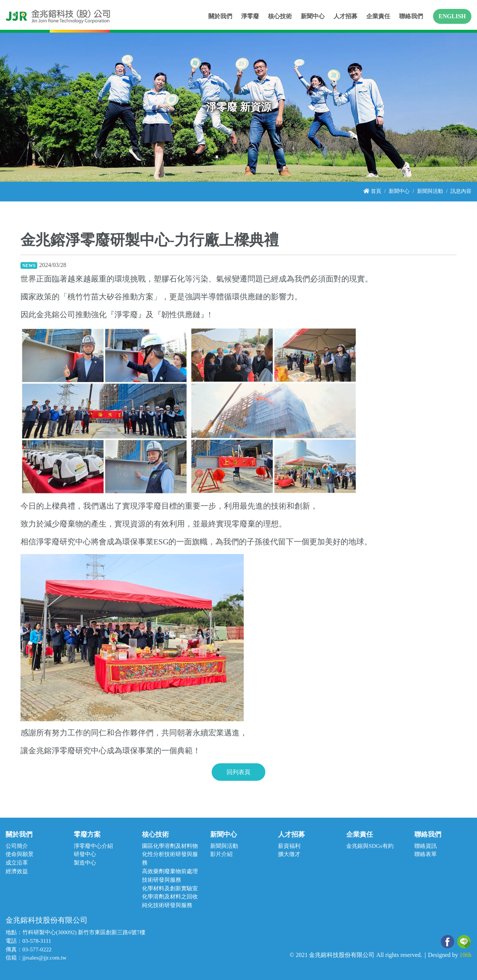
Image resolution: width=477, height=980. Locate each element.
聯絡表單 (426, 854)
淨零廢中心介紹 (93, 846)
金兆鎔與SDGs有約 (370, 846)
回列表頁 (238, 772)
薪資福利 (289, 846)
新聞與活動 (430, 191)
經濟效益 (17, 871)
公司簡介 (17, 846)
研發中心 (85, 854)
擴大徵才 (289, 854)
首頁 (372, 191)
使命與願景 (20, 854)
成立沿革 (17, 863)
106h (465, 955)
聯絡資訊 (426, 846)
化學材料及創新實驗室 (170, 888)
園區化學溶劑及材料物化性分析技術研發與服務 (170, 854)
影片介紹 (221, 854)
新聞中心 (399, 191)
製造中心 (85, 863)
